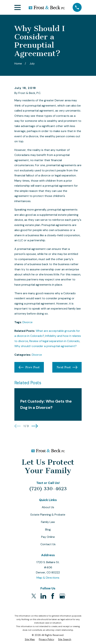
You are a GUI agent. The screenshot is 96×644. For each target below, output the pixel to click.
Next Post (67, 367)
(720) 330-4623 (48, 489)
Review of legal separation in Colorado (54, 341)
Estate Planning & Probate (48, 515)
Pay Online (48, 537)
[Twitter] (34, 596)
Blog (48, 529)
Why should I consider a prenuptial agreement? (45, 346)
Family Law (48, 522)
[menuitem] (30, 640)
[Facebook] (53, 596)
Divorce (28, 322)
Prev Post (29, 367)
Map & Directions (48, 578)
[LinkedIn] (43, 596)
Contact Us (48, 544)
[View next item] (35, 426)
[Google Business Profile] (62, 596)
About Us (48, 507)
